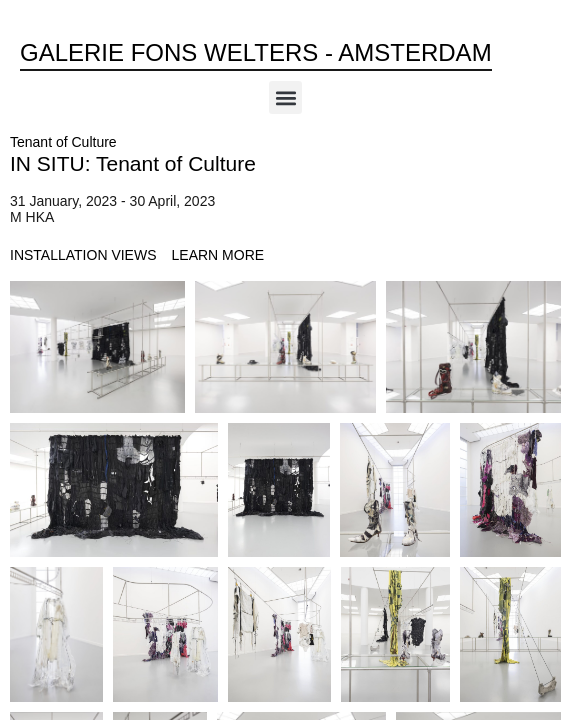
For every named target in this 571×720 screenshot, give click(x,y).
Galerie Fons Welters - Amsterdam (256, 52)
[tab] (83, 255)
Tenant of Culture (63, 142)
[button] (285, 97)
